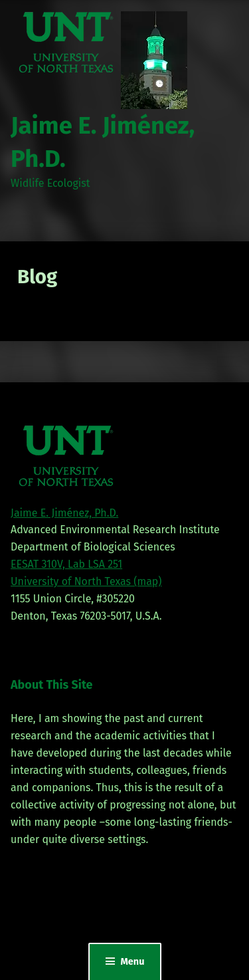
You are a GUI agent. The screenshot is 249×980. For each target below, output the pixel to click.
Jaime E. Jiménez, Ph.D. (64, 513)
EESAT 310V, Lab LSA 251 (66, 564)
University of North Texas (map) (86, 581)
